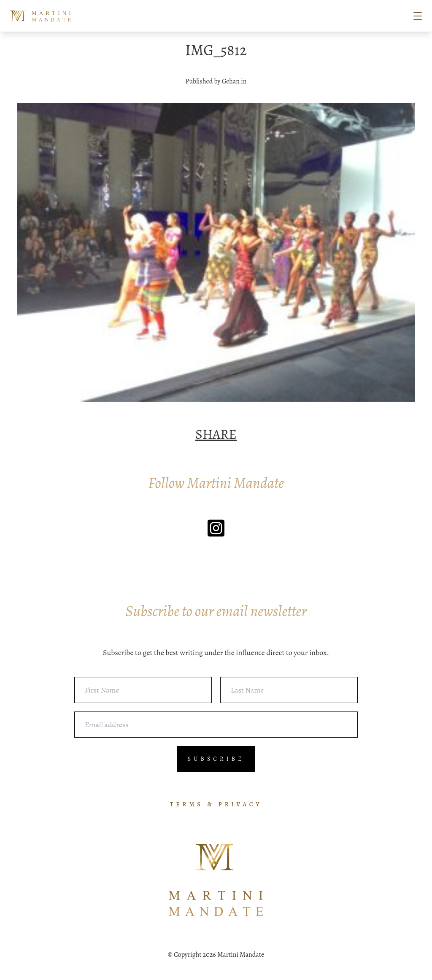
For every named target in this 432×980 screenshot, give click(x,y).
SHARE (216, 434)
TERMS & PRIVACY (216, 804)
